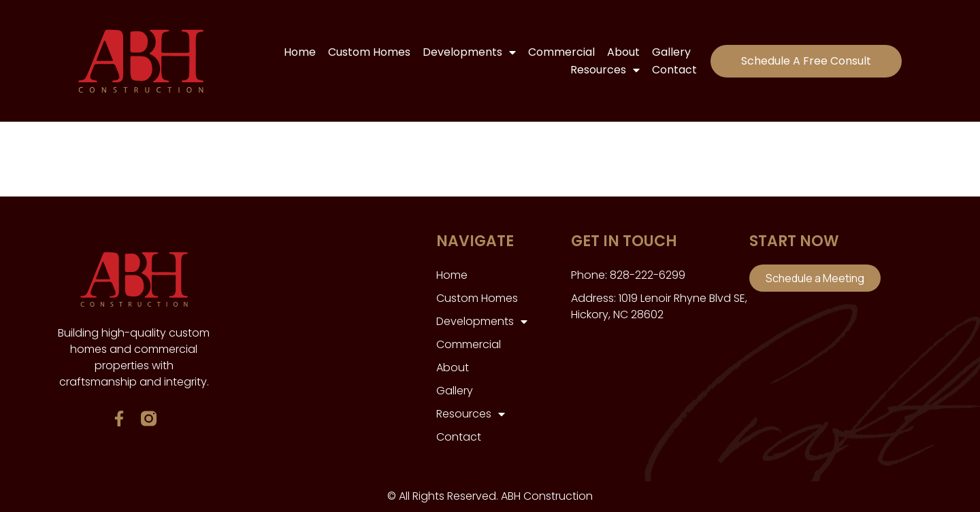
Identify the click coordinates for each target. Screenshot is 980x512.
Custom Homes (369, 52)
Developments (469, 52)
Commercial (561, 52)
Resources (605, 70)
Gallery (671, 52)
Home (300, 52)
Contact (674, 70)
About (623, 52)
